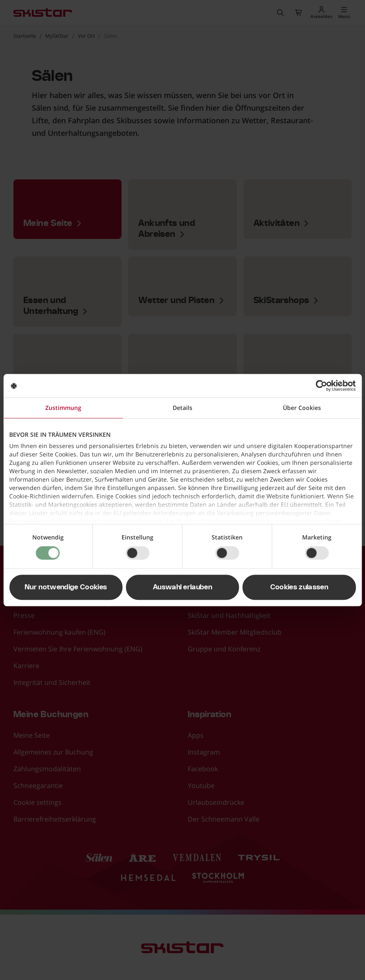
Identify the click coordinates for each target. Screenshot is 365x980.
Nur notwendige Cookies (66, 587)
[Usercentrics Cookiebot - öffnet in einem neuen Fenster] (319, 386)
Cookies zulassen (299, 587)
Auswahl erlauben (182, 587)
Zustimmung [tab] (63, 408)
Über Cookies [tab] (302, 408)
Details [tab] (182, 408)
